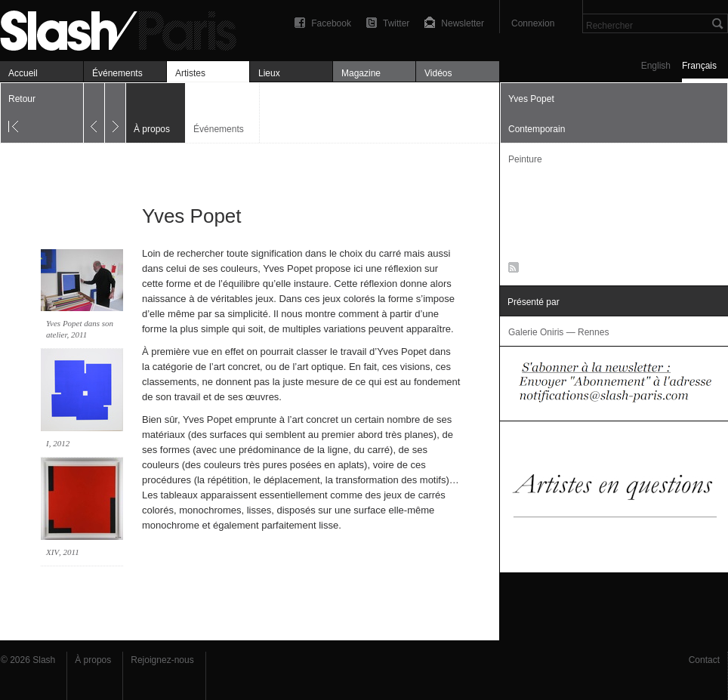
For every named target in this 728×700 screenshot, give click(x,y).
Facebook (331, 23)
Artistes (190, 73)
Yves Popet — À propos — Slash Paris (125, 28)
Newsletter (463, 23)
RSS (511, 270)
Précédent (94, 113)
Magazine (361, 73)
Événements (117, 73)
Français (699, 66)
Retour (22, 99)
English (656, 66)
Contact (704, 660)
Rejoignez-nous (162, 660)
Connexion (533, 23)
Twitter (396, 23)
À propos (93, 660)
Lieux (269, 73)
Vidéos (438, 73)
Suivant (115, 113)
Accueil (23, 73)
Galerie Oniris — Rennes (558, 332)
